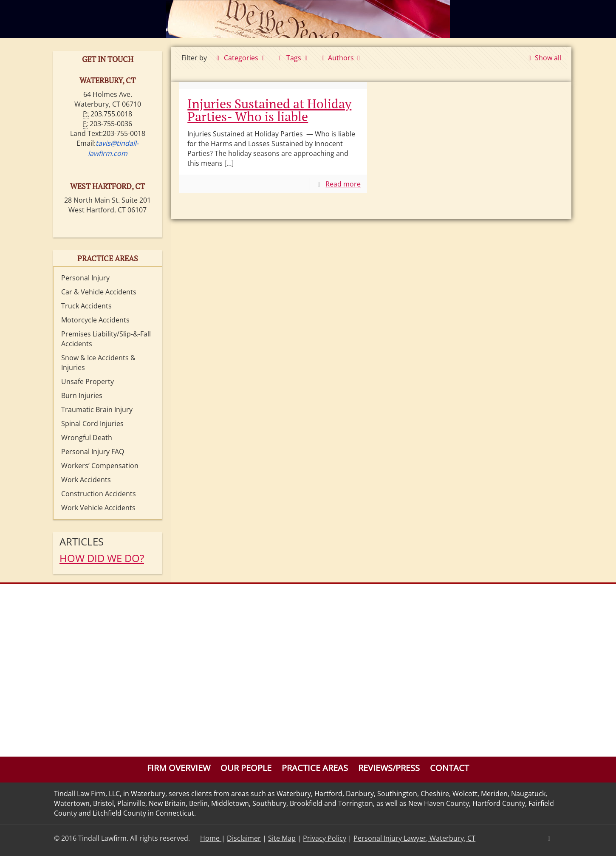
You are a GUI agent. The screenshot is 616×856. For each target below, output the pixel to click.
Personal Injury (85, 278)
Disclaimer (244, 838)
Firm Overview (179, 768)
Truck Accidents (86, 306)
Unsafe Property (88, 381)
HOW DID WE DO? (102, 558)
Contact (449, 768)
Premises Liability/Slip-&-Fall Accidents (106, 339)
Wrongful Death (87, 438)
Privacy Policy (325, 838)
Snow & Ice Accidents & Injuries (98, 363)
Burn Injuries (82, 396)
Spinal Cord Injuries (92, 424)
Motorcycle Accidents (95, 320)
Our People (246, 768)
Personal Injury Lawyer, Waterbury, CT (414, 838)
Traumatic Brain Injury (97, 410)
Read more (343, 184)
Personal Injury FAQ (93, 452)
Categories (241, 58)
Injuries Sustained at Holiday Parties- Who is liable (269, 110)
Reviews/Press (389, 768)
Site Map (282, 838)
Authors (341, 58)
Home (211, 838)
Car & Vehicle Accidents (99, 292)
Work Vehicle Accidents (98, 508)
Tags (293, 58)
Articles (82, 541)
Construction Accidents (99, 494)
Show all (543, 58)
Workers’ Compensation (100, 466)
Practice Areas (315, 768)
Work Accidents (86, 480)
